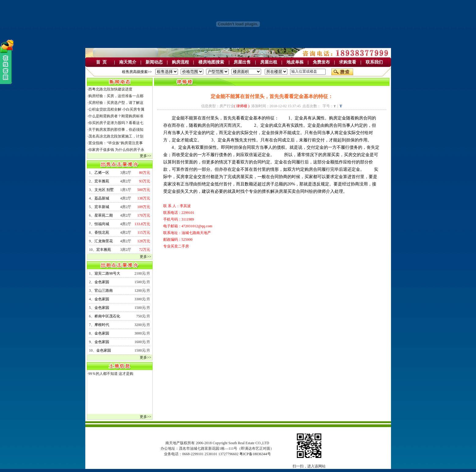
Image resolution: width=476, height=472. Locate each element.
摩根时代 (102, 325)
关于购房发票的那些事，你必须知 (116, 130)
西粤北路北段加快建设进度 (110, 89)
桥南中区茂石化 (107, 316)
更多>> (146, 156)
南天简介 (128, 62)
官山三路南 (104, 291)
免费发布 (321, 62)
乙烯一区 (102, 173)
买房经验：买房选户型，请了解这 (116, 103)
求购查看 (348, 62)
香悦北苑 (102, 232)
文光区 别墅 (104, 190)
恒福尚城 (102, 224)
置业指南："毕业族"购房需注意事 (116, 143)
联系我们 (374, 62)
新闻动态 (154, 62)
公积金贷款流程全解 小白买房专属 (116, 109)
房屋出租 (269, 62)
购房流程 (180, 62)
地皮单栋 (295, 62)
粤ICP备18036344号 (255, 454)
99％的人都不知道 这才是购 (111, 374)
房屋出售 (242, 62)
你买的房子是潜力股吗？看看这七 (116, 123)
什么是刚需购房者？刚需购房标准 (116, 116)
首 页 (101, 62)
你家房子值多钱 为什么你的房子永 (116, 150)
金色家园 (102, 282)
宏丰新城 (102, 207)
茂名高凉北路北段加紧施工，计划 (116, 136)
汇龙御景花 (104, 241)
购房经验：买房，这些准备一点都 (116, 96)
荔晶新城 (102, 198)
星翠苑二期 (104, 215)
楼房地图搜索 (211, 62)
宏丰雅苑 (102, 181)
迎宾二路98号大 (107, 273)
